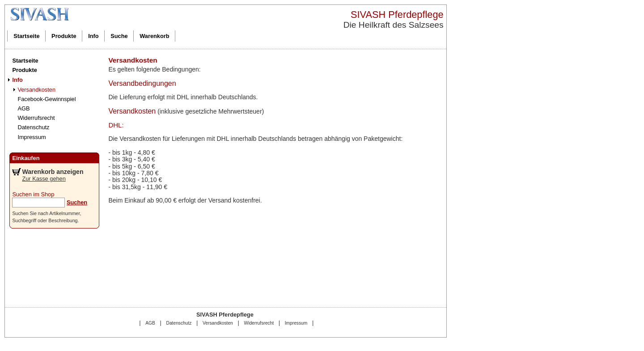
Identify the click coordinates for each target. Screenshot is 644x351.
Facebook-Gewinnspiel (47, 99)
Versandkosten (36, 90)
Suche (119, 36)
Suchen (77, 202)
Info (93, 36)
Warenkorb (154, 36)
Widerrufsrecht (36, 118)
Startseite (26, 36)
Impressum (32, 137)
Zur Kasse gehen (44, 179)
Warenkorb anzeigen (53, 172)
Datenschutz (33, 127)
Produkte (64, 36)
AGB (23, 108)
